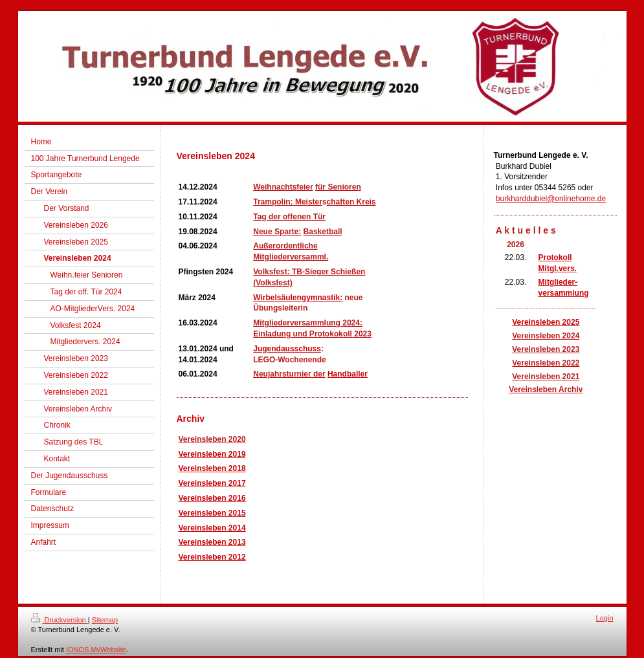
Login (605, 618)
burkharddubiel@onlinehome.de (551, 199)
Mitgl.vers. (558, 269)
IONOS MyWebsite (96, 650)
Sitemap (105, 620)
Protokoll (555, 258)
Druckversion (60, 620)
